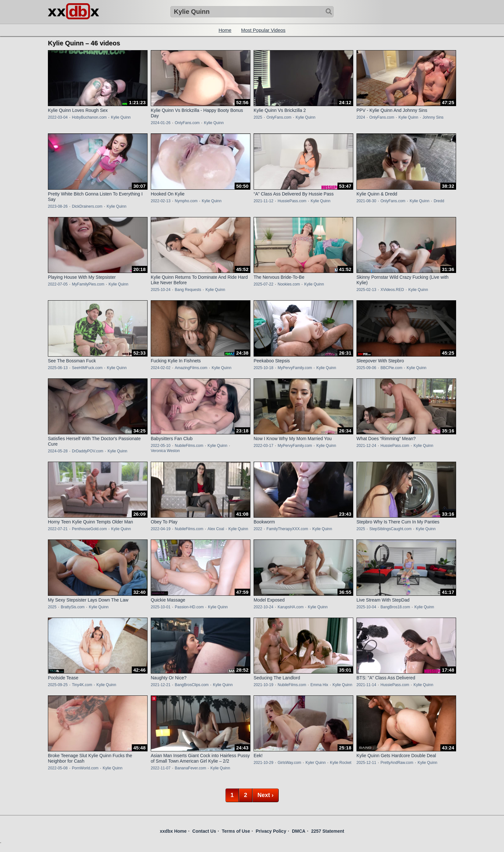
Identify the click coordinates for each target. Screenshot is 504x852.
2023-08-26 (58, 206)
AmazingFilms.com (191, 368)
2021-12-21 (161, 685)
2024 (361, 117)
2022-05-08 (58, 768)
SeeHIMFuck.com (87, 368)
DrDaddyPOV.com (88, 451)
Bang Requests (188, 290)
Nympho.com (186, 201)
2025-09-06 (366, 368)
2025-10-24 (161, 290)
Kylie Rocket (341, 763)
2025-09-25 (58, 685)
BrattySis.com (73, 607)
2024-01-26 (161, 123)
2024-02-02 (161, 368)
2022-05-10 (161, 446)
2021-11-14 (366, 685)
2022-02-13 (161, 201)
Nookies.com (289, 284)
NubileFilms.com (189, 446)
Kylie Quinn (121, 117)
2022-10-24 (263, 607)
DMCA (299, 831)
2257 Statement (328, 831)
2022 (258, 529)
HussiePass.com (292, 201)
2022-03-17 (263, 446)
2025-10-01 (161, 607)
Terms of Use (236, 831)
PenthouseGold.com (90, 529)
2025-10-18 (263, 368)
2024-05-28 (58, 451)
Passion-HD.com (189, 607)
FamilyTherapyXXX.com (287, 529)
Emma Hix (319, 685)
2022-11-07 (161, 768)
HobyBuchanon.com (89, 117)
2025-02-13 (366, 290)
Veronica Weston (165, 451)
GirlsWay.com (289, 763)
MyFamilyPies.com (88, 284)
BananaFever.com (190, 768)
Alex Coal (216, 529)
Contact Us (204, 831)
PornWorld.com (85, 768)
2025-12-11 (366, 763)
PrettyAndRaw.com (397, 763)
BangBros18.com (395, 607)
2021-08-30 (366, 201)
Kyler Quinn (315, 763)
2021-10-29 (263, 763)
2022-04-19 (161, 529)
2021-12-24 (366, 446)
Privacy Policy (271, 831)
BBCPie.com (392, 368)
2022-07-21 (58, 529)
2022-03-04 (58, 117)
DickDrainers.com (87, 206)
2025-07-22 (263, 284)
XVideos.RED (392, 290)
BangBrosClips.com (192, 685)
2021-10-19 (263, 685)
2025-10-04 (366, 607)
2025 (258, 117)
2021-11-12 (263, 201)
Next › (265, 795)
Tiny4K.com (82, 685)
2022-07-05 (58, 284)
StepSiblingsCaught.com (390, 529)
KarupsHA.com (291, 607)
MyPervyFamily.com (295, 368)
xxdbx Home (173, 831)
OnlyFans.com (187, 123)
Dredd (439, 201)
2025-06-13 (58, 368)
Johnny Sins (433, 117)
